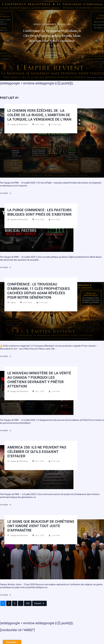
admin (13, 303)
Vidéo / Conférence (45, 24)
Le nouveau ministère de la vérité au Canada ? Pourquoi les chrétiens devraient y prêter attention (39, 380)
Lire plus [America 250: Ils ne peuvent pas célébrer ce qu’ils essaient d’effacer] (6, 505)
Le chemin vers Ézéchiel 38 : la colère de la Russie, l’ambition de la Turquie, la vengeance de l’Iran (39, 115)
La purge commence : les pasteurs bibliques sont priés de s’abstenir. (40, 212)
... (21, 603)
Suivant (39, 603)
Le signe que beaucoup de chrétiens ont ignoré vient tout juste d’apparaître (41, 526)
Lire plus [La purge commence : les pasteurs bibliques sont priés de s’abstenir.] (6, 267)
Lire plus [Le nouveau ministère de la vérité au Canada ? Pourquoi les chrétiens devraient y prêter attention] (6, 431)
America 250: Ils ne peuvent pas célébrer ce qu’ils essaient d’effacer (37, 452)
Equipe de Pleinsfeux (19, 125)
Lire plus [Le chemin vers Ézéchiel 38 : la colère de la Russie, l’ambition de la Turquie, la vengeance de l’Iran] (6, 193)
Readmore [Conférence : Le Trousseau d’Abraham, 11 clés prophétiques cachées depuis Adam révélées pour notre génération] (52, 55)
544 (28, 603)
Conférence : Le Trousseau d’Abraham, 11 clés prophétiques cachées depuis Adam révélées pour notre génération (52, 35)
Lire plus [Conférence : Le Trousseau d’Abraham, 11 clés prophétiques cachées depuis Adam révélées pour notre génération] (6, 356)
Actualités (64, 24)
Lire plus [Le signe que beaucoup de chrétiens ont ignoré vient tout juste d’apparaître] (6, 595)
